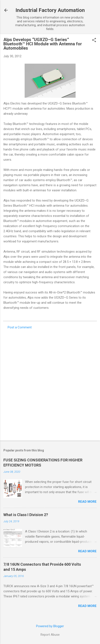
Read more (87, 502)
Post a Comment (20, 327)
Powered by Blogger (50, 626)
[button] (94, 40)
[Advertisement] (50, 384)
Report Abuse (50, 635)
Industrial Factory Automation (50, 10)
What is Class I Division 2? (26, 515)
